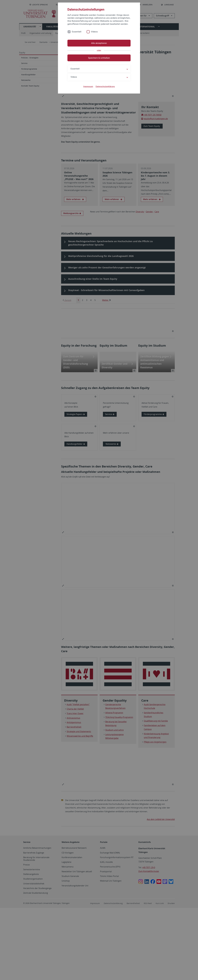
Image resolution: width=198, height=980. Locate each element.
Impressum (88, 86)
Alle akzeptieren (99, 43)
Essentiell (77, 32)
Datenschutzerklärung (105, 86)
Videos (94, 32)
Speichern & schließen (99, 58)
